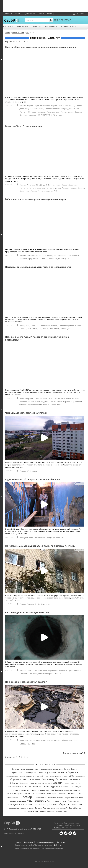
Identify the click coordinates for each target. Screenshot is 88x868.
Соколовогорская (46, 191)
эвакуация (24, 790)
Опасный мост (34, 402)
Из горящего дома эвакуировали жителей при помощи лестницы (40, 546)
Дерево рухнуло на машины (63, 106)
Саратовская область (28, 191)
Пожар (78, 326)
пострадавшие (12, 776)
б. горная (24, 783)
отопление (75, 783)
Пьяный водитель (53, 188)
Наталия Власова (70, 769)
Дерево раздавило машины (38, 106)
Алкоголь (31, 185)
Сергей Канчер (75, 808)
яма (47, 776)
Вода (22, 740)
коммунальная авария (20, 804)
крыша (76, 790)
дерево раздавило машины (51, 811)
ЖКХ (44, 256)
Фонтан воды (54, 259)
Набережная (66, 740)
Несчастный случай (63, 398)
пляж (31, 808)
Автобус (23, 671)
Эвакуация (65, 329)
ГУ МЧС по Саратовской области (44, 326)
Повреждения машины (71, 109)
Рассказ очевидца (69, 188)
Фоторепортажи (68, 26)
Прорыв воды (34, 259)
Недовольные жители (34, 109)
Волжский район (27, 398)
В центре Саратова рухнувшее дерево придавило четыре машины (41, 47)
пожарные (79, 776)
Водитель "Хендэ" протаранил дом (24, 126)
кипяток (54, 808)
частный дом (75, 779)
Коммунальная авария (57, 256)
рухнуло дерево (13, 797)
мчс (25, 779)
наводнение (40, 805)
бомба (47, 787)
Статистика (29, 842)
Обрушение (40, 538)
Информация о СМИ (12, 833)
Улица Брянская (53, 538)
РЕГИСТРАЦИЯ (66, 20)
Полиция (23, 112)
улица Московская (30, 811)
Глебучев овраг (41, 398)
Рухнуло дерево (67, 112)
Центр (64, 259)
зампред (67, 790)
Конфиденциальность (45, 842)
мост (81, 793)
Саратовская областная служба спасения (65, 671)
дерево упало (17, 772)
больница (72, 793)
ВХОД (56, 20)
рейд (41, 772)
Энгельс (34, 471)
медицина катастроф (59, 776)
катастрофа (77, 805)
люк (66, 811)
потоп (34, 790)
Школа (45, 329)
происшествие (33, 786)
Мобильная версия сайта (44, 862)
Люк (69, 256)
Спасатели (24, 674)
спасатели (40, 801)
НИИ (35, 671)
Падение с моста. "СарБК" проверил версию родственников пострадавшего (37, 338)
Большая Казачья (15, 787)
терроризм (40, 793)
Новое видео (23, 26)
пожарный (57, 769)
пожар (27, 797)
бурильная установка (60, 787)
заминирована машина (57, 793)
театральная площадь (17, 808)
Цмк (56, 674)
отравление (46, 769)
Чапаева (13, 790)
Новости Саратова (52, 109)
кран (37, 769)
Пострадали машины (37, 112)
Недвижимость (30, 14)
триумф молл (41, 797)
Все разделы (79, 14)
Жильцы (58, 790)
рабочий (63, 808)
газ (31, 783)
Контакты (61, 842)
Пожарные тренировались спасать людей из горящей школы (38, 267)
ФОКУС (50, 14)
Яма (33, 743)
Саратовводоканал (74, 797)
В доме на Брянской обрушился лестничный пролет (33, 479)
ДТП (45, 185)
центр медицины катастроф (32, 776)
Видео (41, 14)
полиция (76, 786)
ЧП (39, 115)
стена (64, 801)
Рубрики (8, 26)
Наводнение (78, 740)
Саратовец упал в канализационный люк (27, 612)
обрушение (15, 779)
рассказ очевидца (17, 801)
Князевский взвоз (32, 740)
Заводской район (27, 538)
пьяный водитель (56, 797)
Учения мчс (33, 329)
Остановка (42, 671)
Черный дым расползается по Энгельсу (26, 413)
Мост (51, 398)
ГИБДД (39, 185)
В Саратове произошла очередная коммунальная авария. (36, 199)
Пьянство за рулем (37, 188)
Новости (8, 14)
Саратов (78, 112)
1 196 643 (58, 828)
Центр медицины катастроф (41, 674)
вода (67, 783)
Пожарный (31, 604)
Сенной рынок (31, 772)
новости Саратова (68, 772)
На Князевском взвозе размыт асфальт (26, 682)
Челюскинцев (74, 801)
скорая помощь (46, 790)
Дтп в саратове (54, 185)
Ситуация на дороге (28, 115)
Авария (23, 106)
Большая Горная (34, 256)
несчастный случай (43, 783)
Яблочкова (57, 115)
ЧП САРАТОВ (46, 115)
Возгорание (25, 326)
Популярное (51, 26)
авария (58, 783)
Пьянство (24, 188)
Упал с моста (56, 405)
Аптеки (18, 14)
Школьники (55, 329)
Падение (45, 402)
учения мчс (52, 805)
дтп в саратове (27, 769)
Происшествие (53, 112)
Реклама (18, 842)
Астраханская (50, 772)
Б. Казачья (14, 783)
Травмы (46, 405)
